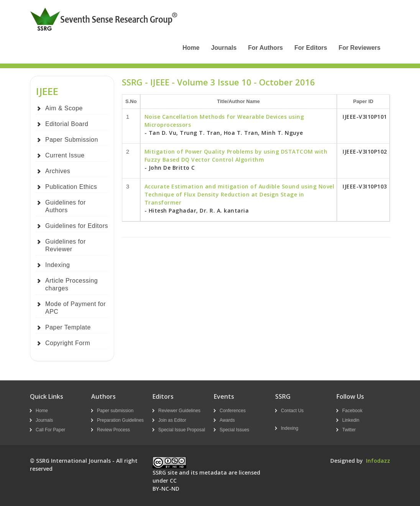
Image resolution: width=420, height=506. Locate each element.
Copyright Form (68, 343)
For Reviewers (360, 48)
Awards (227, 420)
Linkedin (351, 420)
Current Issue (65, 155)
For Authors (265, 48)
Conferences (233, 411)
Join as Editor (172, 420)
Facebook (352, 411)
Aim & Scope (64, 108)
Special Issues (234, 430)
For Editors (311, 48)
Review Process (113, 430)
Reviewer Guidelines (179, 411)
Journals (224, 48)
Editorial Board (67, 124)
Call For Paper (50, 430)
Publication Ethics (71, 187)
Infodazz (378, 461)
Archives (58, 171)
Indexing (58, 265)
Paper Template (68, 327)
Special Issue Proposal (182, 430)
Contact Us (292, 411)
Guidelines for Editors (77, 226)
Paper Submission (72, 140)
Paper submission (115, 411)
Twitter (349, 430)
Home (191, 48)
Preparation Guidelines (120, 420)
